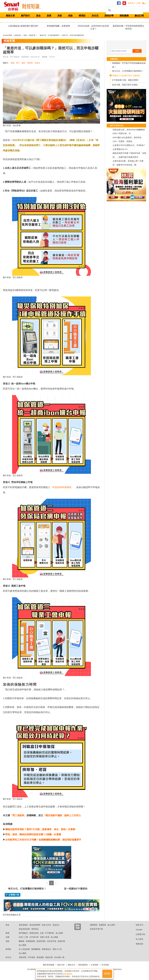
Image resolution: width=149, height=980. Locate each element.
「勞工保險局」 (18, 815)
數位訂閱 (139, 16)
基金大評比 (47, 925)
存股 (42, 933)
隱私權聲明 (83, 965)
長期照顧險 (30, 941)
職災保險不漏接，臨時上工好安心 (63, 815)
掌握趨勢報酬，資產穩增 (58, 26)
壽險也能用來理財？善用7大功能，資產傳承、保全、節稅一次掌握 (40, 829)
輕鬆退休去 (47, 949)
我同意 (107, 974)
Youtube (137, 930)
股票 (49, 16)
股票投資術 (34, 933)
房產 (60, 16)
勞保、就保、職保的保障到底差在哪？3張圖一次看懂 (33, 834)
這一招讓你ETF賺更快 (76, 889)
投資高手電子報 (96, 929)
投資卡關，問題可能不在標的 (125, 85)
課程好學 (109, 16)
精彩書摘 (124, 16)
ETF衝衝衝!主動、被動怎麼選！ (126, 80)
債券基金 (35, 929)
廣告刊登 (61, 965)
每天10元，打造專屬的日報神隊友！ (27, 889)
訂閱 (137, 51)
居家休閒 (22, 957)
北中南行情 (34, 937)
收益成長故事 (24, 929)
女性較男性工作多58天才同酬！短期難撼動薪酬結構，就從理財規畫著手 (43, 840)
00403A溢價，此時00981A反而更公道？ (93, 27)
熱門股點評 (23, 933)
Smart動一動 (59, 957)
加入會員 (137, 939)
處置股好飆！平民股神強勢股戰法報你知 (129, 27)
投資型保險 (41, 941)
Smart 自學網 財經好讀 (32, 6)
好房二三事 (23, 937)
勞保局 (30, 63)
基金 (38, 16)
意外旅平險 (52, 941)
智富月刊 (137, 925)
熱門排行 (25, 16)
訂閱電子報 (138, 934)
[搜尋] (124, 10)
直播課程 (102, 925)
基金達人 (56, 925)
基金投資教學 (35, 925)
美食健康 (40, 957)
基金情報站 (23, 925)
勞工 (18, 63)
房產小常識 (45, 937)
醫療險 (22, 941)
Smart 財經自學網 (13, 6)
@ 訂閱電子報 (13, 895)
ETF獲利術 (50, 933)
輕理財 (82, 16)
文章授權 (94, 965)
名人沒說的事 (24, 949)
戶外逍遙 (31, 957)
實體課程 (94, 925)
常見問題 (105, 965)
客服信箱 (137, 944)
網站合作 (71, 965)
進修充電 (49, 957)
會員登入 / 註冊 (134, 3)
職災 (24, 63)
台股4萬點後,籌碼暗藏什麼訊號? (23, 26)
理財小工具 (57, 949)
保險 (70, 16)
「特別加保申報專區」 (62, 487)
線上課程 (111, 925)
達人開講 (59, 933)
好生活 (95, 16)
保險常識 (61, 941)
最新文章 (10, 16)
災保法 (37, 63)
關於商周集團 (48, 965)
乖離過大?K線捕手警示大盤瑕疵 (126, 76)
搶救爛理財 (36, 949)
